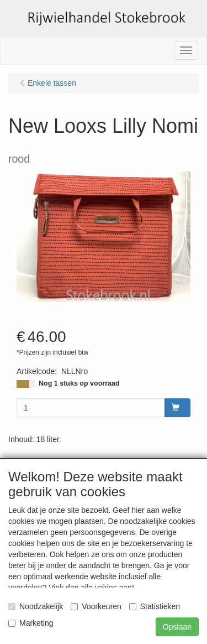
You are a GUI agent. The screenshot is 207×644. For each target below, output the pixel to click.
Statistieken (155, 606)
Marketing (31, 623)
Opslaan (177, 627)
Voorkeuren (96, 606)
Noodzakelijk (36, 606)
